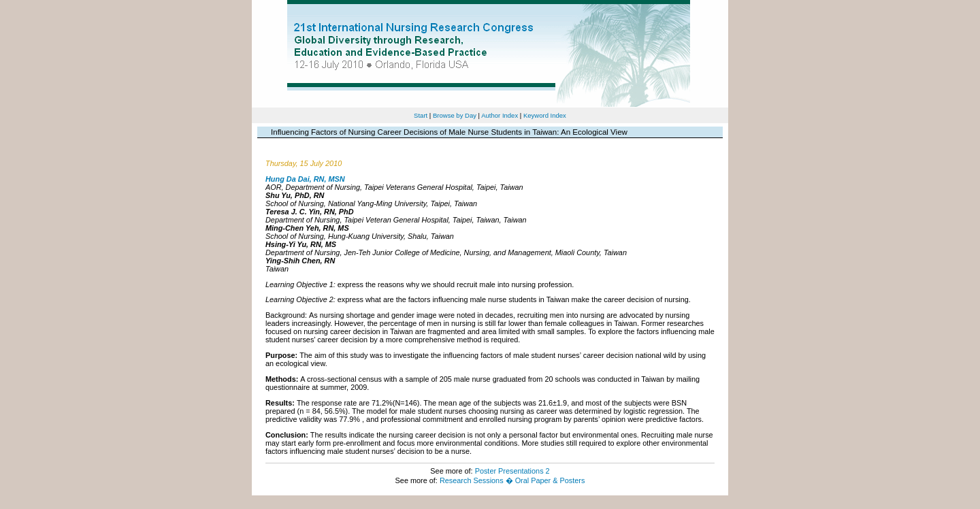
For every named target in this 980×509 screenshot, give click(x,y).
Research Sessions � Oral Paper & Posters (512, 480)
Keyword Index (545, 115)
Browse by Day (455, 115)
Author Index (500, 115)
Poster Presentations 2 (512, 471)
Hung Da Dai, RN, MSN (305, 179)
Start (421, 115)
